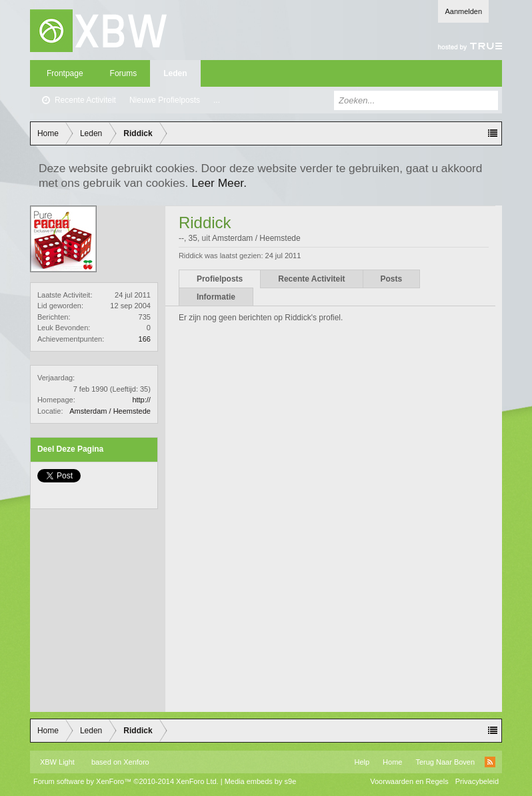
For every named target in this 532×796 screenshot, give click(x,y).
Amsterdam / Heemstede (110, 411)
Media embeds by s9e (261, 781)
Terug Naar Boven (445, 762)
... (217, 100)
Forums (124, 73)
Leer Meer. (219, 183)
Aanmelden (463, 11)
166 (145, 339)
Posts (392, 279)
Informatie (216, 297)
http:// (141, 400)
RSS (490, 762)
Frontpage (65, 73)
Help (362, 762)
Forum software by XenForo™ (126, 781)
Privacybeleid (477, 781)
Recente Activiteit (85, 100)
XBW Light (57, 762)
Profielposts (220, 279)
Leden (175, 73)
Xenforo (136, 762)
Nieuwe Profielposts (165, 100)
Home (392, 762)
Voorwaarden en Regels (409, 781)
